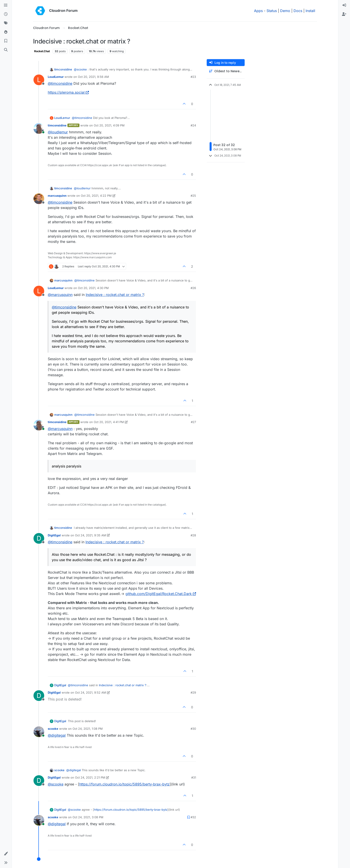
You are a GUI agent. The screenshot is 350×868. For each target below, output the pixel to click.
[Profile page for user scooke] (39, 732)
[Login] (344, 5)
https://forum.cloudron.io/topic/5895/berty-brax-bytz (124, 784)
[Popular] (6, 32)
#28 (193, 535)
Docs (298, 11)
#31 (194, 777)
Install (310, 11)
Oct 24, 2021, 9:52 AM (91, 692)
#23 (193, 77)
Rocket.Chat (42, 51)
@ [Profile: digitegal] (57, 735)
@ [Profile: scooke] (80, 69)
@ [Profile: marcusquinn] (60, 295)
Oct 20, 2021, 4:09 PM (109, 125)
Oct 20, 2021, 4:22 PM (96, 196)
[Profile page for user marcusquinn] (39, 199)
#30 (193, 729)
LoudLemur (56, 77)
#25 (193, 196)
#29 (193, 692)
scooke (53, 729)
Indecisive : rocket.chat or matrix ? (115, 295)
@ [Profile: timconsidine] (60, 83)
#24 (193, 125)
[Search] (6, 50)
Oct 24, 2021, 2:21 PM (90, 777)
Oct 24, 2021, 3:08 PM (88, 817)
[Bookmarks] (6, 41)
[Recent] (6, 14)
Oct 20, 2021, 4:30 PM (93, 288)
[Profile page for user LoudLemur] (39, 80)
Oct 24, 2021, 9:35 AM (91, 535)
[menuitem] (344, 5)
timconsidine (63, 69)
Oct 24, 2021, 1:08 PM (88, 729)
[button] (6, 854)
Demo (285, 11)
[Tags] (6, 23)
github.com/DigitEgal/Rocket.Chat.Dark (161, 594)
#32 (193, 817)
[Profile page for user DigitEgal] (39, 538)
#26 (193, 288)
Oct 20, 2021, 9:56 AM (93, 77)
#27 (193, 422)
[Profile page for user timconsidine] (39, 128)
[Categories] (6, 5)
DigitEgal (54, 535)
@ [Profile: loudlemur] (58, 132)
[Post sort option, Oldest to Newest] (226, 71)
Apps (258, 11)
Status (272, 11)
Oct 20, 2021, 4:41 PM (109, 422)
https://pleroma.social (68, 92)
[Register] (344, 14)
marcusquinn (57, 196)
